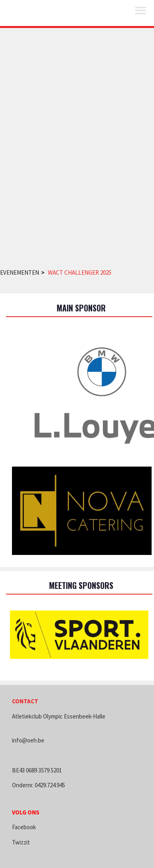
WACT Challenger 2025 (80, 272)
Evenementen (20, 272)
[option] (79, 635)
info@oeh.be (28, 740)
